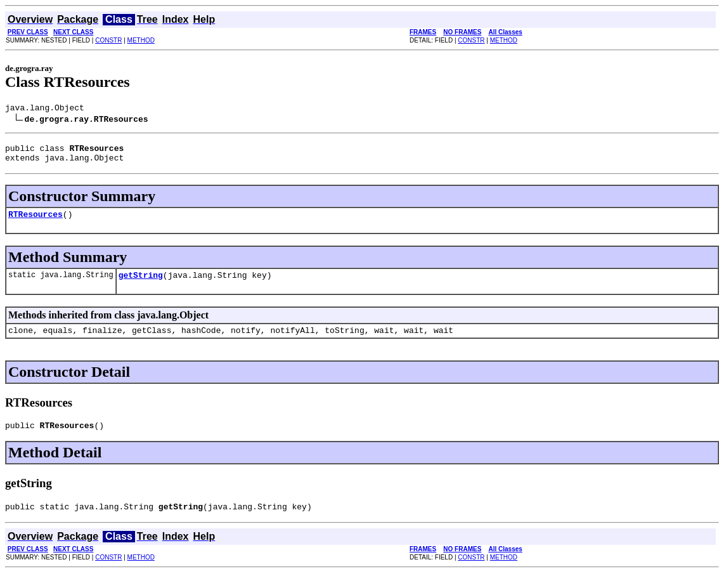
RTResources (36, 221)
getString (141, 284)
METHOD (141, 40)
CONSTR (108, 40)
